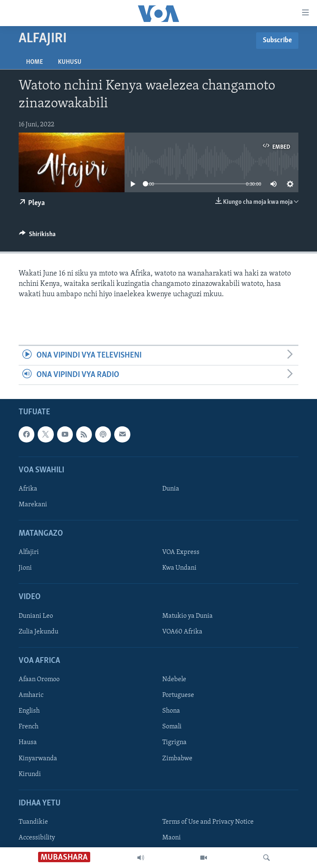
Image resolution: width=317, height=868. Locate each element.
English (29, 711)
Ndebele (174, 679)
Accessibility (37, 838)
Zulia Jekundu (38, 632)
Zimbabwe (177, 759)
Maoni (172, 838)
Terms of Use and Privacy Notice (208, 822)
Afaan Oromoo (39, 679)
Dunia (171, 489)
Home (35, 62)
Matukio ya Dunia (187, 616)
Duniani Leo (36, 616)
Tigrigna (174, 743)
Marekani (33, 505)
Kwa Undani (179, 568)
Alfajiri (29, 553)
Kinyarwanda (38, 759)
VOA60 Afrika (182, 632)
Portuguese (178, 696)
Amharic (31, 696)
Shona (171, 711)
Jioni (25, 568)
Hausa (28, 743)
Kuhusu (70, 62)
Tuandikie (33, 822)
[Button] (37, 236)
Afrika (28, 489)
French (29, 727)
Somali (172, 727)
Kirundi (30, 774)
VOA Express (181, 553)
